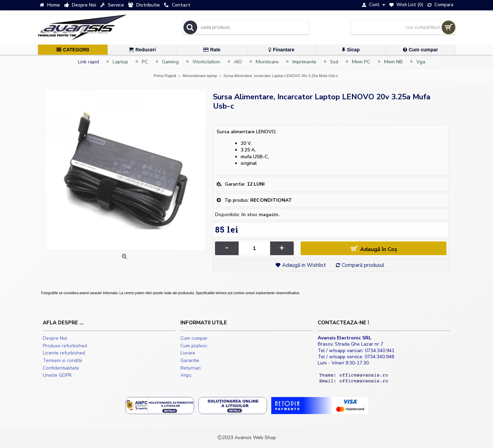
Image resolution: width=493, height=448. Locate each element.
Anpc (186, 375)
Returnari (191, 368)
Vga (421, 62)
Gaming (170, 62)
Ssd (334, 62)
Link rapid (89, 62)
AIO (238, 62)
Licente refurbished (64, 353)
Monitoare (267, 62)
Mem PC (361, 62)
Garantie (190, 360)
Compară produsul (363, 265)
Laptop (120, 62)
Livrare (188, 353)
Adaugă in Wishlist (304, 265)
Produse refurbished (65, 346)
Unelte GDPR (57, 375)
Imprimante (304, 62)
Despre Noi (55, 338)
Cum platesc (194, 346)
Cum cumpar (194, 338)
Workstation (206, 62)
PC (145, 62)
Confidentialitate (61, 368)
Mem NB (393, 62)
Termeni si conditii (62, 360)
